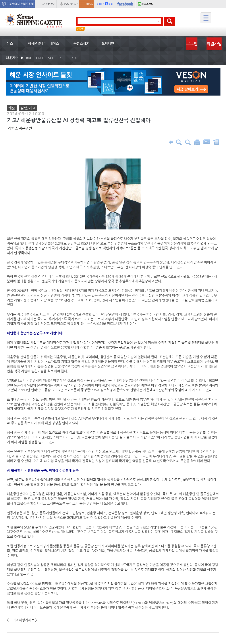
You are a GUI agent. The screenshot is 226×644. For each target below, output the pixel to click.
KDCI (75, 58)
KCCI (63, 58)
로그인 (192, 44)
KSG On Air (71, 4)
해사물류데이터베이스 (43, 43)
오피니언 (108, 43)
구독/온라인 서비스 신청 (20, 4)
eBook (89, 4)
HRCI (40, 58)
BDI (28, 58)
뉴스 (10, 43)
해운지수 (12, 58)
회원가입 (214, 44)
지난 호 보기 (49, 4)
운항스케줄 (81, 43)
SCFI (51, 58)
